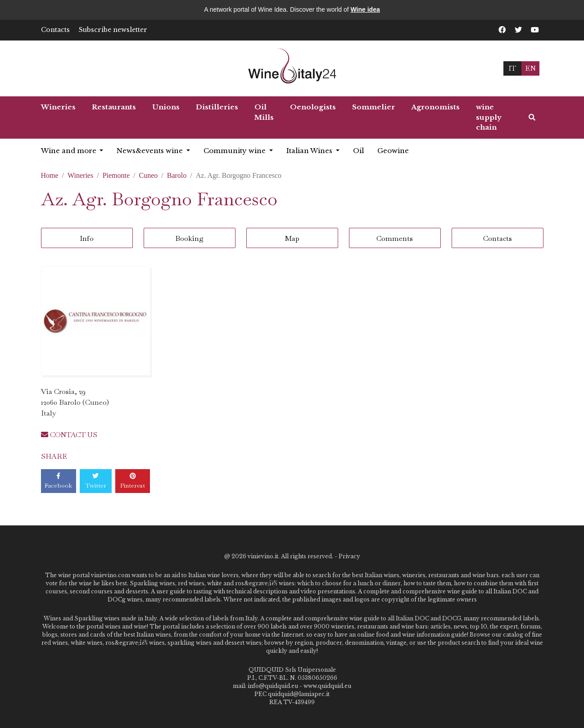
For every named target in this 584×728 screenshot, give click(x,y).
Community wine (235, 151)
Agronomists (435, 107)
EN (530, 68)
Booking (189, 238)
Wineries (58, 107)
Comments (395, 238)
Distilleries (217, 107)
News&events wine (151, 151)
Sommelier (373, 107)
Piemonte (116, 175)
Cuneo (149, 175)
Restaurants (114, 107)
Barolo (177, 175)
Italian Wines (310, 151)
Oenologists (313, 107)
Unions (166, 107)
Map (292, 238)
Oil (358, 151)
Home (50, 175)
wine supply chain (489, 117)
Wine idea (365, 9)
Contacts (55, 30)
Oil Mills (264, 112)
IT (512, 68)
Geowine (393, 151)
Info (87, 238)
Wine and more (70, 151)
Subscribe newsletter (113, 30)
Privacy (349, 556)
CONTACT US (69, 435)
